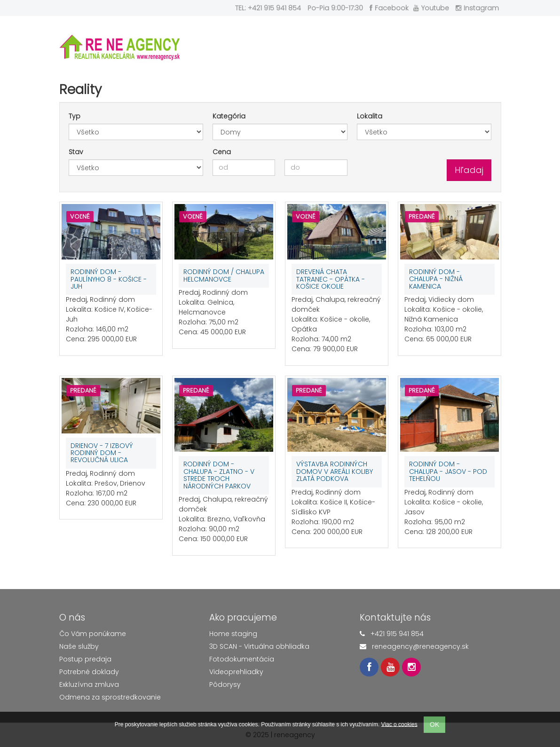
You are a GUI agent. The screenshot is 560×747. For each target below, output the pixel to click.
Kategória (229, 116)
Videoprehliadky (236, 672)
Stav (76, 152)
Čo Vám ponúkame (93, 634)
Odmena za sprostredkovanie (110, 697)
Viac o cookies (399, 724)
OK (434, 724)
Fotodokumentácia (242, 659)
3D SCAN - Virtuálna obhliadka (259, 646)
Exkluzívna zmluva (89, 684)
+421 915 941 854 (397, 634)
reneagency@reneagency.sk (420, 646)
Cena (222, 152)
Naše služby (79, 646)
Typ (75, 116)
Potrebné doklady (89, 672)
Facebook (389, 8)
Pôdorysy (225, 684)
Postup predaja (85, 659)
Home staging (233, 634)
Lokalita (370, 116)
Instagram (477, 8)
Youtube (431, 8)
